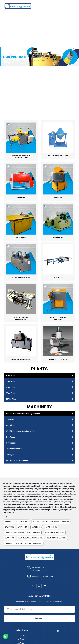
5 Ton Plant (11, 381)
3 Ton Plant (11, 376)
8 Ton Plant (11, 393)
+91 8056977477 (38, 570)
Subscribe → (39, 618)
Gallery (21, 640)
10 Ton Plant (11, 399)
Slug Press (10, 437)
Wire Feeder (11, 443)
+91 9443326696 (38, 567)
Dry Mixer (10, 419)
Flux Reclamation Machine (17, 460)
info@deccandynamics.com (42, 576)
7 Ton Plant (11, 387)
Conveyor (10, 455)
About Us (21, 636)
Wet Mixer (10, 425)
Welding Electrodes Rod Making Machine (23, 414)
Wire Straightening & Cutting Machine (21, 431)
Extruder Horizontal (14, 449)
